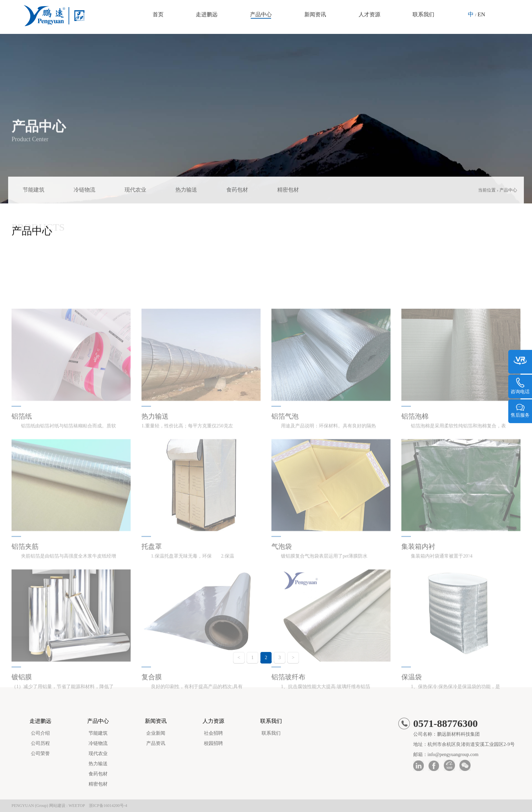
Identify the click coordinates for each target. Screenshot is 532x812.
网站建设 (57, 806)
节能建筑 (34, 190)
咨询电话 (520, 386)
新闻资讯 (315, 14)
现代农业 (135, 190)
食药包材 (237, 190)
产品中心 (261, 14)
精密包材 (288, 190)
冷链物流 (84, 190)
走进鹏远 (207, 14)
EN (481, 14)
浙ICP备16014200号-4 (108, 806)
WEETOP (77, 806)
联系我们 (423, 14)
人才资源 (369, 14)
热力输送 (186, 190)
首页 (158, 14)
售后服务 (520, 411)
